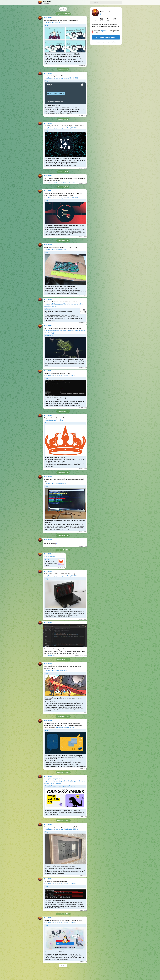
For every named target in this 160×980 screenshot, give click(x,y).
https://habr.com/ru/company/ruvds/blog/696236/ (60, 923)
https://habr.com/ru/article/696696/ (55, 670)
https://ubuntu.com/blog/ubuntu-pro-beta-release (60, 183)
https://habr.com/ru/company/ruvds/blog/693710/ (60, 376)
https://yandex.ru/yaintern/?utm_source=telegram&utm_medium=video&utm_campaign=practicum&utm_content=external (65, 781)
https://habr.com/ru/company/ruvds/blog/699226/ (60, 884)
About (98, 42)
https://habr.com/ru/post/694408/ (55, 483)
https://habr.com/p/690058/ (53, 23)
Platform (113, 42)
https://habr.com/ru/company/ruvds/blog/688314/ (60, 128)
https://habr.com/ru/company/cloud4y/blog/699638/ (61, 829)
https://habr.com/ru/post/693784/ (55, 249)
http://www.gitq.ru (50, 557)
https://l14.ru (105, 31)
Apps (107, 42)
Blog (103, 42)
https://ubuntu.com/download (53, 420)
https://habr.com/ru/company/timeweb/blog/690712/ (61, 78)
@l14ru (102, 14)
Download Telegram (106, 38)
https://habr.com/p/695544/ (65, 728)
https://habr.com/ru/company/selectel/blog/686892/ (61, 198)
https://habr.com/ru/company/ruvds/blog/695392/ (60, 576)
